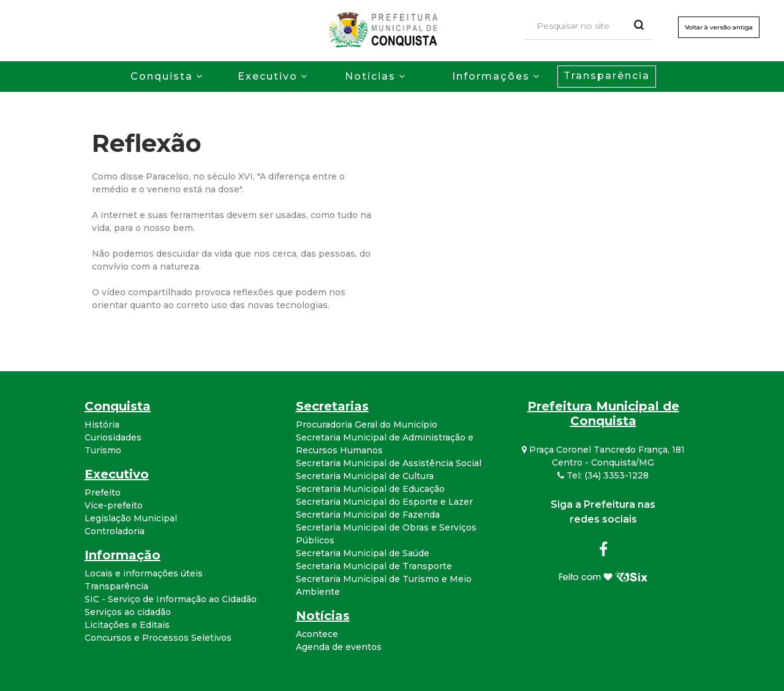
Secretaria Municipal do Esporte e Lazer (384, 502)
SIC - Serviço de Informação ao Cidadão (171, 599)
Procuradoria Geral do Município (367, 425)
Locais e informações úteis (144, 573)
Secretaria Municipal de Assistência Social (389, 463)
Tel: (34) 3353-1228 (603, 475)
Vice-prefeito (114, 505)
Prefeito (103, 493)
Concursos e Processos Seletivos (158, 638)
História (102, 425)
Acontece (317, 634)
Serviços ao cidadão (128, 612)
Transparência (607, 76)
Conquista (162, 76)
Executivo (268, 76)
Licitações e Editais (127, 625)
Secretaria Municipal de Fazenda (368, 515)
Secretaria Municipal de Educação (370, 489)
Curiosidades (113, 437)
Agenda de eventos (339, 647)
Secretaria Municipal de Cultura (365, 476)
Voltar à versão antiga (719, 27)
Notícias (370, 76)
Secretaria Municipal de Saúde (363, 553)
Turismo (103, 450)
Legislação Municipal (131, 518)
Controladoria (115, 531)
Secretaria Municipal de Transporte (374, 566)
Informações (491, 76)
